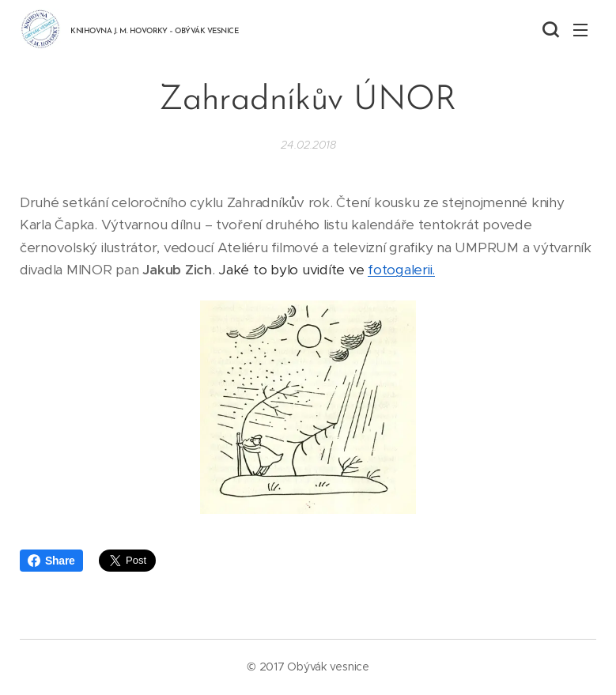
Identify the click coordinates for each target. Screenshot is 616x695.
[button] (549, 29)
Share (51, 561)
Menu (580, 30)
